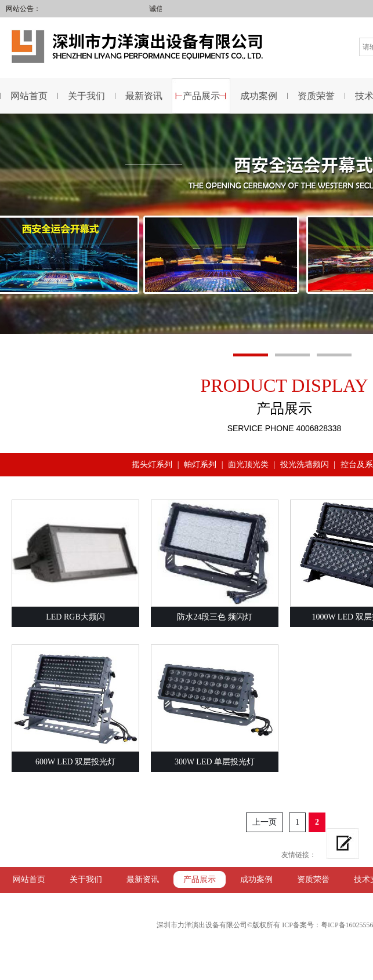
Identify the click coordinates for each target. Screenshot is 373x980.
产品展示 (201, 96)
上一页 (265, 822)
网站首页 (29, 879)
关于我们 (86, 96)
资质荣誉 (316, 96)
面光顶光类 (248, 465)
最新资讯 (144, 96)
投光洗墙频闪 (305, 465)
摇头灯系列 (152, 465)
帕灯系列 (200, 465)
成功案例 (259, 96)
